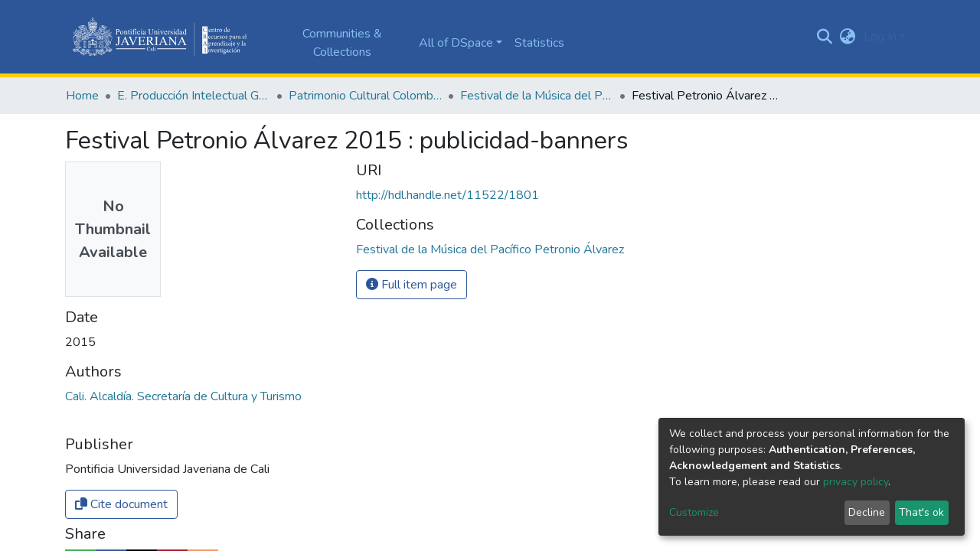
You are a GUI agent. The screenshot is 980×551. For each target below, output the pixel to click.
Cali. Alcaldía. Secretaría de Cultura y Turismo (183, 396)
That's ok (921, 512)
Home (82, 96)
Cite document (121, 504)
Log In (880, 37)
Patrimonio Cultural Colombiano (365, 96)
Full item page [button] (412, 285)
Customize (694, 512)
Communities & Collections (342, 43)
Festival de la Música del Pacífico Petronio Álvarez (537, 96)
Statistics (539, 43)
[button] (848, 37)
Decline (867, 512)
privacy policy (856, 482)
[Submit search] (825, 37)
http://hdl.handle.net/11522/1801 (448, 195)
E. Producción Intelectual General (194, 96)
